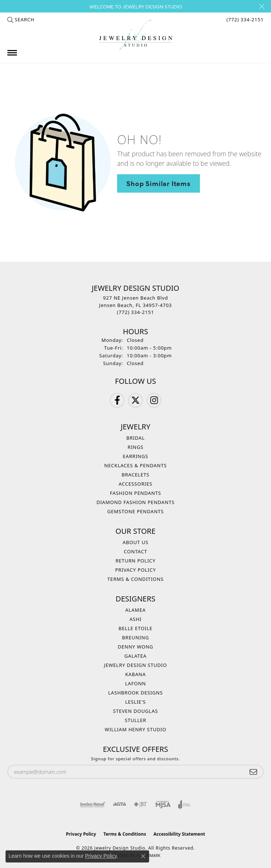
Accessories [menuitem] (135, 484)
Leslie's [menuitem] (135, 702)
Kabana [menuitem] (135, 674)
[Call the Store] (136, 312)
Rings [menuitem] (136, 447)
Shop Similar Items (158, 183)
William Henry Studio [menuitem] (135, 729)
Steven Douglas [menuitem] (135, 711)
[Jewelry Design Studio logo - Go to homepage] (135, 35)
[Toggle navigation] (12, 53)
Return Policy (136, 561)
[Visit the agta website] (119, 804)
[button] (21, 19)
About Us (135, 542)
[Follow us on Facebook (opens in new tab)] (117, 400)
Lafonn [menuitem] (136, 683)
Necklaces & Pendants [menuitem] (135, 465)
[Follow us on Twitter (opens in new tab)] (135, 400)
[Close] (262, 6)
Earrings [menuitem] (136, 456)
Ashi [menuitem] (136, 619)
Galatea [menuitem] (135, 656)
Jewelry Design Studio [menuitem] (135, 665)
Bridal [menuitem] (135, 438)
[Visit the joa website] (185, 804)
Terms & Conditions (136, 579)
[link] (244, 19)
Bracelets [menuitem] (135, 475)
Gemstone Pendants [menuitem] (135, 511)
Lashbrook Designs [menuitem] (136, 693)
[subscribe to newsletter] (253, 772)
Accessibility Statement (179, 834)
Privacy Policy (136, 570)
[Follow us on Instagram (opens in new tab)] (154, 400)
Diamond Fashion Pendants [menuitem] (135, 502)
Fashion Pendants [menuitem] (136, 493)
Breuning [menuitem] (135, 637)
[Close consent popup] (143, 856)
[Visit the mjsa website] (163, 804)
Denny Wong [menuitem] (136, 647)
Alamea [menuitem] (135, 610)
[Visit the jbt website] (141, 804)
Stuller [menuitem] (135, 720)
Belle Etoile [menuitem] (135, 628)
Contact (135, 551)
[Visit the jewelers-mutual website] (93, 804)
